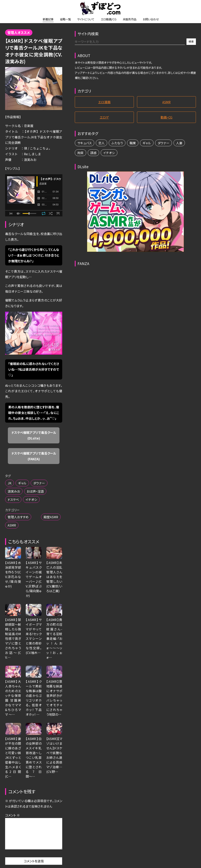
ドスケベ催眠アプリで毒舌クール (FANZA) (35, 456)
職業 (133, 143)
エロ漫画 (104, 102)
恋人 (101, 143)
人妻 (179, 143)
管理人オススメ (19, 33)
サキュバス (85, 143)
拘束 (80, 153)
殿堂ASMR (51, 517)
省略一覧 (65, 19)
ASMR (12, 525)
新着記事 (48, 19)
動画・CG (166, 117)
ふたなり (117, 143)
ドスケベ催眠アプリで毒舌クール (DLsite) (35, 435)
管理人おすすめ (18, 517)
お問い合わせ (151, 19)
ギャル (22, 483)
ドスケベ (13, 499)
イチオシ (31, 499)
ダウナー (39, 483)
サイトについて (86, 19)
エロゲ (104, 117)
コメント (12, 815)
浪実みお (14, 491)
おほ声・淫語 (35, 491)
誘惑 (93, 153)
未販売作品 (130, 19)
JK (10, 483)
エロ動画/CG (109, 19)
